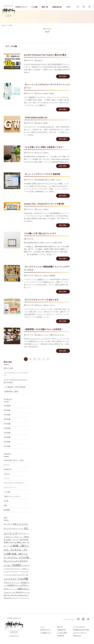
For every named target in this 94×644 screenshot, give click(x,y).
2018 (6, 442)
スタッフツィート (10, 487)
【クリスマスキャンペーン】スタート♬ (16, 374)
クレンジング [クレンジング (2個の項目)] (15, 571)
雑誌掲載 (52, 276)
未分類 (51, 93)
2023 (6, 419)
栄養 (5, 505)
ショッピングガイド (79, 629)
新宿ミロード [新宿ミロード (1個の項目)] (10, 593)
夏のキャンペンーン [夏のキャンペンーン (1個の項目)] (12, 589)
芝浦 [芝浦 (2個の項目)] (12, 595)
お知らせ (40, 60)
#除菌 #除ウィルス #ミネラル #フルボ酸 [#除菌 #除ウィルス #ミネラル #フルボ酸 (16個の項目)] (16, 550)
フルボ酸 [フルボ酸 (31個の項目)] (23, 579)
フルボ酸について (46, 635)
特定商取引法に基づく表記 (81, 632)
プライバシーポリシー (80, 635)
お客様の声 (8, 469)
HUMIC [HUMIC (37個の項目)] (17, 565)
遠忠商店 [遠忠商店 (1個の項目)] (25, 595)
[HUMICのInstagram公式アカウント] (83, 622)
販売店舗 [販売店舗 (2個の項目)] (20, 595)
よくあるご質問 (62, 635)
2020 (6, 433)
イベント (52, 305)
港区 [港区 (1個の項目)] (9, 595)
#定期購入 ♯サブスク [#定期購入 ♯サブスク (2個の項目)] (12, 540)
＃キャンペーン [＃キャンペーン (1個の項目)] (16, 598)
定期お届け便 (57, 7)
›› (48, 359)
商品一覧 (45, 7)
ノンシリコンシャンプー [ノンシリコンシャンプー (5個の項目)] (16, 575)
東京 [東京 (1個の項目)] (14, 593)
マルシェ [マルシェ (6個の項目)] (7, 583)
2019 (6, 437)
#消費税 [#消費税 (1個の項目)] (11, 543)
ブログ (68, 7)
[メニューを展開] (89, 7)
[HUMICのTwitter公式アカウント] (88, 622)
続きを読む (63, 76)
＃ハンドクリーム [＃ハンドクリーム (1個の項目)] (24, 598)
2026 (6, 406)
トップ (42, 629)
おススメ (40, 93)
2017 (6, 446)
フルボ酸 (34, 7)
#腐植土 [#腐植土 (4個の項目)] (19, 542)
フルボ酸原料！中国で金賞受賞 (15, 387)
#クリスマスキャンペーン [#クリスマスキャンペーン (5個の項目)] (14, 529)
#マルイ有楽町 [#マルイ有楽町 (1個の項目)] (14, 537)
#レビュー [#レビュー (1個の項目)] (21, 537)
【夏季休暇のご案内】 (11, 392)
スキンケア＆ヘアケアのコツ (14, 483)
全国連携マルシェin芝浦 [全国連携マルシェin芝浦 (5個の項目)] (16, 585)
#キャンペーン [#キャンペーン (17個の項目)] (21, 524)
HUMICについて (21, 7)
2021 (6, 428)
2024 (6, 415)
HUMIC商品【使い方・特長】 (46, 180)
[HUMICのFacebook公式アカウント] (78, 622)
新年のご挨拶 (8, 368)
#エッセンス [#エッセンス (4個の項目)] (8, 524)
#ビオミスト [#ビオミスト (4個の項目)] (23, 534)
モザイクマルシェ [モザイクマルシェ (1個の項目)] (16, 583)
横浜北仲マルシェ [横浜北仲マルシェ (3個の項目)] (22, 592)
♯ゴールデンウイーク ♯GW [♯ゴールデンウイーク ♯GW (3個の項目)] (16, 569)
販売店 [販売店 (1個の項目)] (15, 595)
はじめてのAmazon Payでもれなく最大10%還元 (16, 381)
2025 (6, 410)
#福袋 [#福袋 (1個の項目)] (15, 543)
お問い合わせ (77, 638)
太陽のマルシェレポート (57, 335)
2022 (6, 424)
